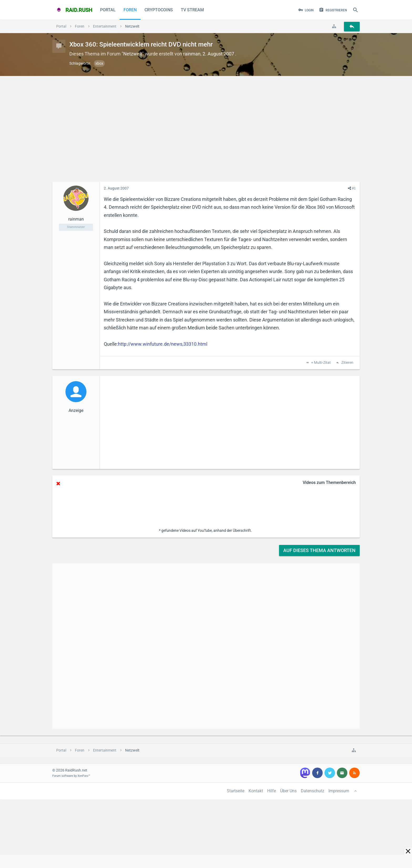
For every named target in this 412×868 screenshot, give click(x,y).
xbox (99, 63)
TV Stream (192, 10)
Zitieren (347, 363)
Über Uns (288, 791)
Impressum (339, 791)
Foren (130, 10)
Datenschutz (313, 791)
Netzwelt (133, 54)
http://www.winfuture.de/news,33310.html (163, 344)
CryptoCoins (159, 10)
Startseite (236, 791)
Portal (108, 10)
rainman (192, 54)
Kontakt (256, 791)
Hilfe (272, 791)
